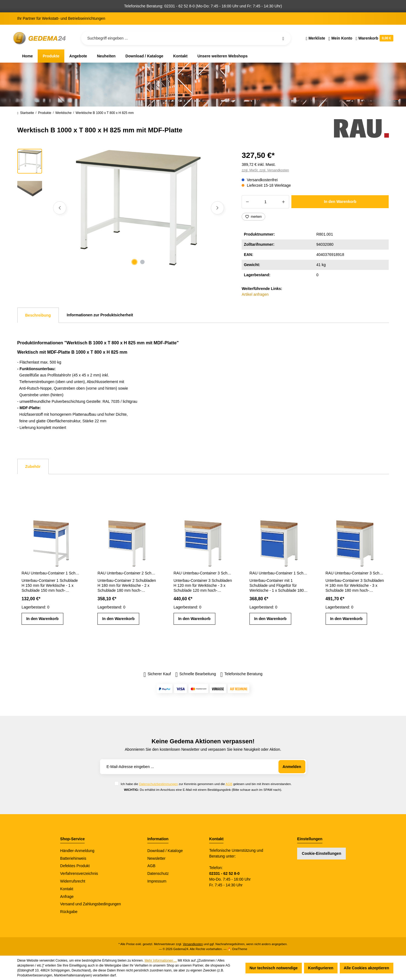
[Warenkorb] (374, 38)
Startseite (26, 113)
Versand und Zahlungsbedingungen (91, 904)
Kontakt (67, 889)
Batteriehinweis (73, 858)
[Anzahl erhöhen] (284, 202)
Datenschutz (158, 873)
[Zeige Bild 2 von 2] (142, 262)
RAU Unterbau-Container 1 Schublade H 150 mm (51, 573)
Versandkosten (193, 944)
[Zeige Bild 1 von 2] (134, 262)
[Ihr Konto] (340, 38)
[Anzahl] (265, 202)
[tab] (38, 315)
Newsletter (156, 858)
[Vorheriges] (60, 208)
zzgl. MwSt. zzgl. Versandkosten (265, 170)
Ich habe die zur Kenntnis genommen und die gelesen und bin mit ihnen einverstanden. (206, 784)
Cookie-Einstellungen (321, 853)
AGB (229, 784)
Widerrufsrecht (73, 881)
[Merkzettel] (315, 38)
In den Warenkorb (340, 202)
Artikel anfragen (255, 294)
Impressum (157, 881)
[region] (123, 208)
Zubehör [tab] (33, 467)
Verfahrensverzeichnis (79, 873)
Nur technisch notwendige (274, 968)
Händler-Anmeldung (77, 851)
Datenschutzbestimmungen (158, 784)
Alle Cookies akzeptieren (367, 968)
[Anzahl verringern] (247, 202)
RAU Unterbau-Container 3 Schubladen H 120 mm (203, 573)
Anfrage (67, 897)
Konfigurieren (321, 968)
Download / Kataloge (165, 851)
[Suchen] (283, 38)
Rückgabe (69, 912)
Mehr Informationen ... (161, 961)
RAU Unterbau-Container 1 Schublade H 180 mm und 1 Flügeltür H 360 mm (279, 573)
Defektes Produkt (75, 866)
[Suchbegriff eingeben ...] (186, 38)
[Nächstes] (217, 208)
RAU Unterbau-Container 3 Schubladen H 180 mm (355, 573)
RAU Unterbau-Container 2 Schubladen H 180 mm (127, 573)
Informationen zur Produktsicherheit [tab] (100, 315)
